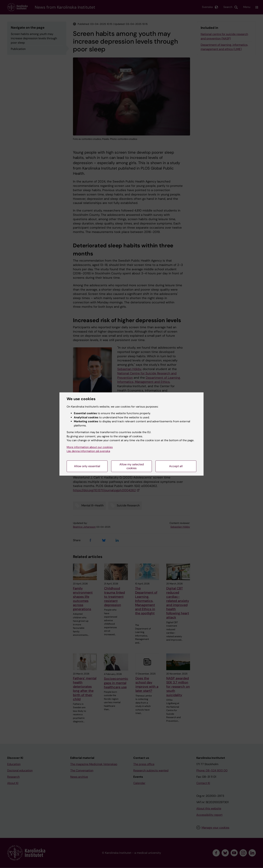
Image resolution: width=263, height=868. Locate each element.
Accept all (176, 466)
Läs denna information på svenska (88, 451)
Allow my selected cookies (132, 466)
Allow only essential (87, 466)
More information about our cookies (90, 447)
